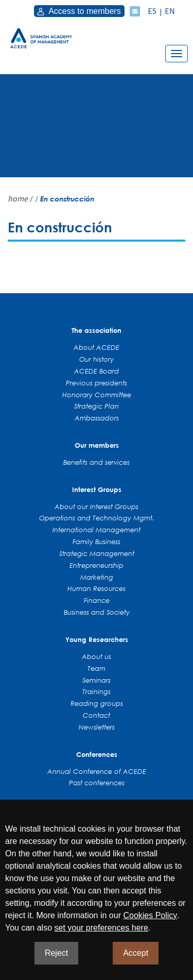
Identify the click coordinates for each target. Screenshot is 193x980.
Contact (97, 715)
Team (97, 668)
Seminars (97, 680)
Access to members (78, 11)
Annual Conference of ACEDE (97, 771)
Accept (136, 953)
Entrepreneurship (97, 565)
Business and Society (97, 612)
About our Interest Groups (97, 506)
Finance (97, 600)
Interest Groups (97, 489)
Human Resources (97, 588)
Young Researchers (97, 639)
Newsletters (97, 727)
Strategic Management (97, 553)
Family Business (97, 542)
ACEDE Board (97, 371)
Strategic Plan (97, 406)
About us (97, 656)
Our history (97, 359)
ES (152, 11)
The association (97, 330)
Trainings (97, 691)
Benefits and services (97, 462)
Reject (56, 953)
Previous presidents (97, 383)
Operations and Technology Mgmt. (97, 518)
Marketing (97, 577)
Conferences (97, 754)
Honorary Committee (97, 395)
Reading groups (97, 703)
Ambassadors (97, 418)
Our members (97, 445)
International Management (97, 530)
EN (170, 11)
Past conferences (97, 783)
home (18, 198)
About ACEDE (97, 347)
